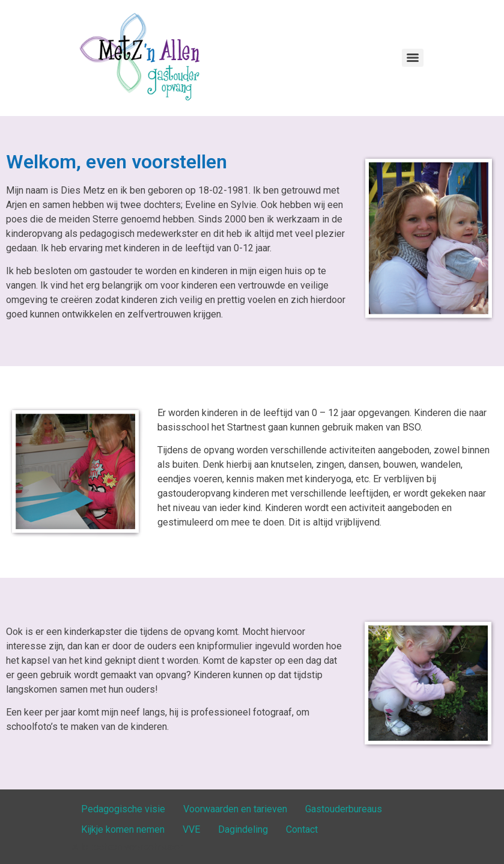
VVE (191, 829)
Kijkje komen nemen (123, 829)
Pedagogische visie (123, 809)
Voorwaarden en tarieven (235, 809)
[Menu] (413, 58)
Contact (302, 829)
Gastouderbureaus (344, 809)
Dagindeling (243, 829)
